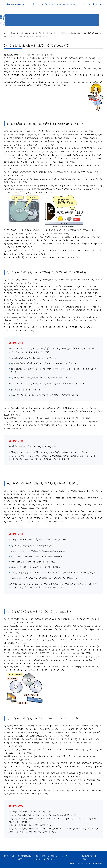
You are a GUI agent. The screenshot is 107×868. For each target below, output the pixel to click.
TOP (6, 33)
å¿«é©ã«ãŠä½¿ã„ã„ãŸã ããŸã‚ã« (28, 4)
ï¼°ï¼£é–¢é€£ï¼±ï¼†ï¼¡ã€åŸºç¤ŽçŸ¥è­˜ (80, 33)
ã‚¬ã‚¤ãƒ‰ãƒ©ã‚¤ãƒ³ (67, 4)
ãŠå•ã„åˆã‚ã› (92, 4)
